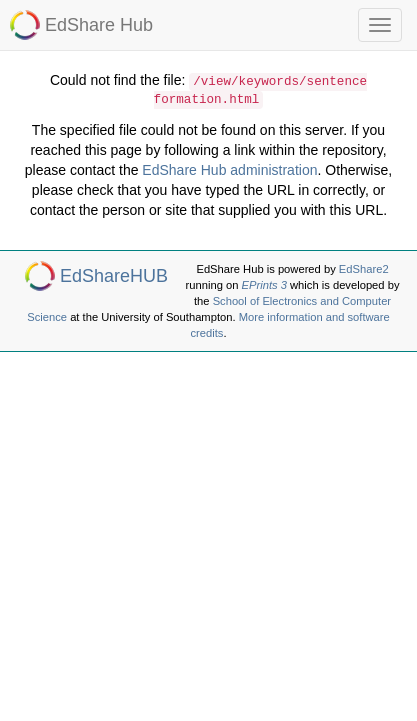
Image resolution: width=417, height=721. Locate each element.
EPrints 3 (264, 285)
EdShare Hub (99, 25)
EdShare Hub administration (229, 170)
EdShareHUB (114, 276)
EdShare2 (364, 269)
